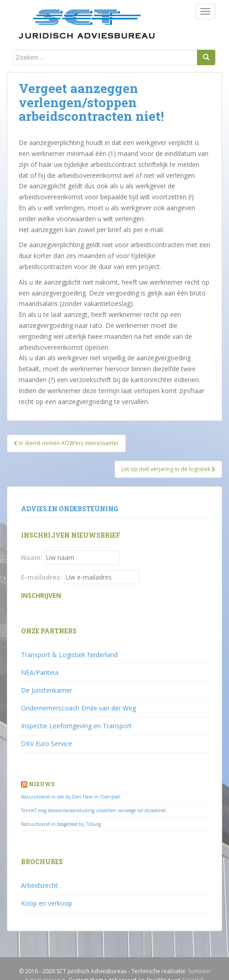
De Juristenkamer (47, 690)
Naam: (32, 557)
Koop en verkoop (47, 903)
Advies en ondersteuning (70, 509)
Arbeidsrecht (39, 885)
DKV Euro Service (47, 744)
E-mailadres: (42, 577)
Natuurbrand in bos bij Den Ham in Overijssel (71, 797)
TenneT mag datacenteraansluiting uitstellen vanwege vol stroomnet (94, 810)
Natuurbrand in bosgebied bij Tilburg (61, 824)
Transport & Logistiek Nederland (69, 655)
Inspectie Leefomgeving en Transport (76, 726)
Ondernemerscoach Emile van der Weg (78, 708)
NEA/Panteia (40, 672)
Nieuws (42, 784)
